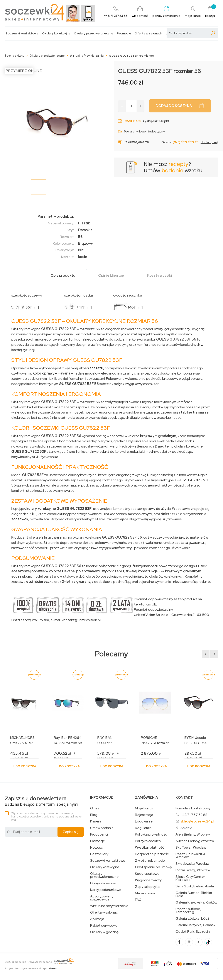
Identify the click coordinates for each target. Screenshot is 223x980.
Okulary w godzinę (104, 932)
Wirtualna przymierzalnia (109, 906)
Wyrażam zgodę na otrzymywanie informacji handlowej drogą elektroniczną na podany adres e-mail (47, 816)
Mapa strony (145, 893)
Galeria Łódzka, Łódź (192, 919)
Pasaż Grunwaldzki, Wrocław (191, 856)
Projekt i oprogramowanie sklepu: (31, 968)
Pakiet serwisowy (104, 926)
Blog (94, 815)
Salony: (186, 828)
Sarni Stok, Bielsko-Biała (195, 886)
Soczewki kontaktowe (22, 33)
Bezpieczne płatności (152, 854)
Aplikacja (97, 919)
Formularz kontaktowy (193, 808)
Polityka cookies (148, 841)
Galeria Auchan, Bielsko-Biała (195, 894)
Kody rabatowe (147, 874)
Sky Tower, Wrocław (191, 848)
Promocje (124, 33)
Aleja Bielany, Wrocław (193, 834)
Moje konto (144, 808)
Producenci (99, 834)
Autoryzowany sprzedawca (102, 898)
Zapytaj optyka (147, 887)
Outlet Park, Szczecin (193, 932)
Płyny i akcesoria (103, 883)
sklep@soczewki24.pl (197, 821)
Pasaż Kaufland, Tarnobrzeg (188, 910)
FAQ (138, 900)
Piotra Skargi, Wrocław (193, 870)
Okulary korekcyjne (56, 33)
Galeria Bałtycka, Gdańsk (195, 925)
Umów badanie (102, 828)
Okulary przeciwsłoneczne (94, 33)
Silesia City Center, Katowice (191, 878)
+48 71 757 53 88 (194, 815)
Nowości (97, 848)
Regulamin (143, 828)
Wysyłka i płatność (150, 848)
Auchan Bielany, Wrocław (195, 841)
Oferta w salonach (148, 33)
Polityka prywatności (151, 834)
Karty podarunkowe (106, 890)
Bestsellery (99, 854)
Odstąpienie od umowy (153, 867)
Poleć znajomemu (133, 142)
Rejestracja (144, 815)
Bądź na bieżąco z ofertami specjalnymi (41, 801)
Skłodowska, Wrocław (192, 864)
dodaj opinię (209, 142)
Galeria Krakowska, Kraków (196, 902)
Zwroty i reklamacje (150, 861)
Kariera (96, 821)
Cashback (133, 121)
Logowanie (144, 821)
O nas (95, 808)
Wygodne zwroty (148, 880)
